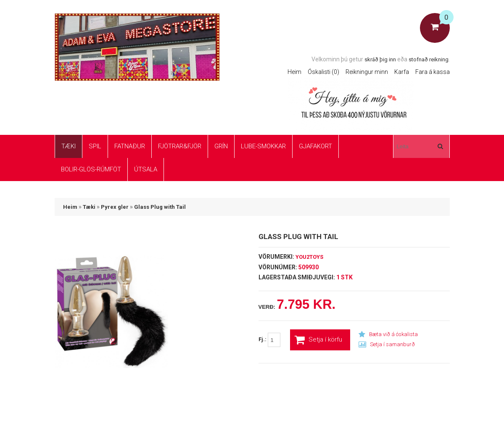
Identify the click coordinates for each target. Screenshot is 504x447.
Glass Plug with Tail (160, 207)
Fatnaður (130, 146)
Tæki (69, 146)
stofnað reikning (429, 59)
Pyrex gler (115, 207)
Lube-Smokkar (263, 146)
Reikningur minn (367, 72)
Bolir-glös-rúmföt (91, 169)
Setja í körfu (318, 340)
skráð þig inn (380, 59)
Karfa (402, 72)
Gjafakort (315, 146)
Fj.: (269, 340)
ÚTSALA (146, 169)
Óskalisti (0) (323, 72)
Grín (221, 146)
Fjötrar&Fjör (180, 146)
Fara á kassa (433, 72)
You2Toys (309, 257)
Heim (294, 72)
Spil (95, 146)
